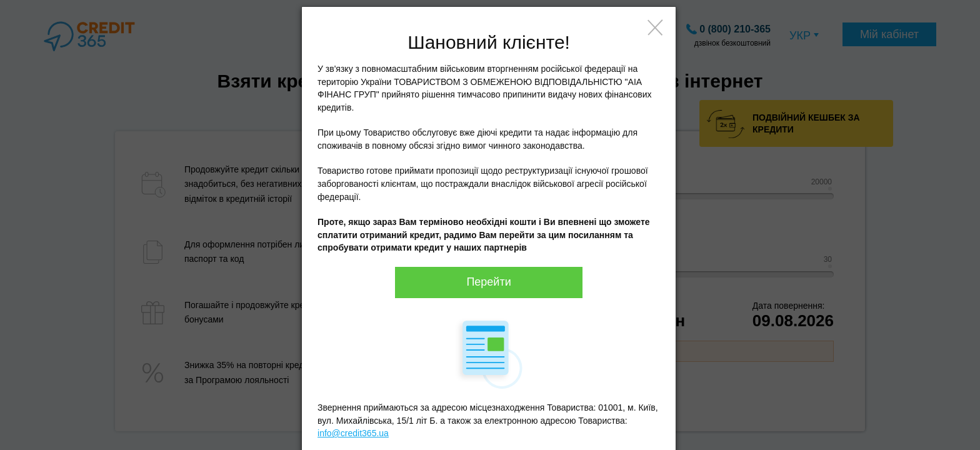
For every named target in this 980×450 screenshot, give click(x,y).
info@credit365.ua (353, 433)
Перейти (488, 282)
